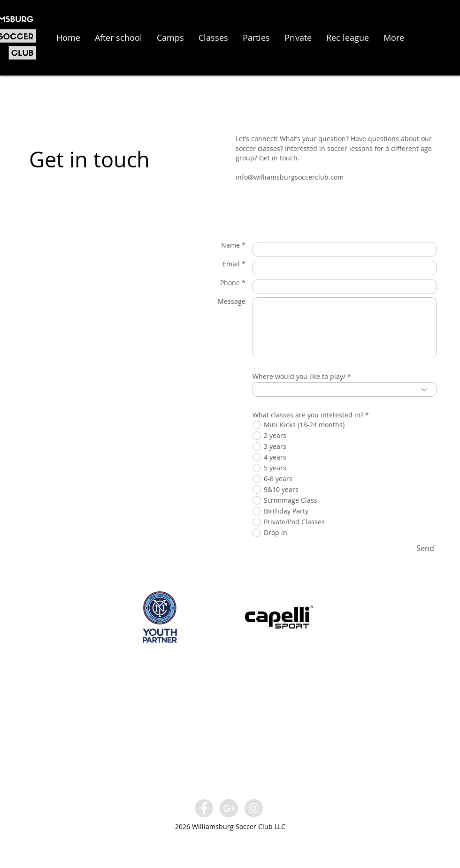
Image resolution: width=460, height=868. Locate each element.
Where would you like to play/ (299, 377)
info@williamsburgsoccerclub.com (290, 177)
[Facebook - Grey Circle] (204, 808)
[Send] (425, 548)
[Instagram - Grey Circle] (254, 808)
